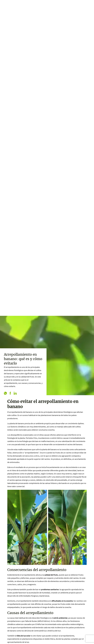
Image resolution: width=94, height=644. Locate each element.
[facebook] (10, 393)
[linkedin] (15, 393)
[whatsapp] (5, 393)
